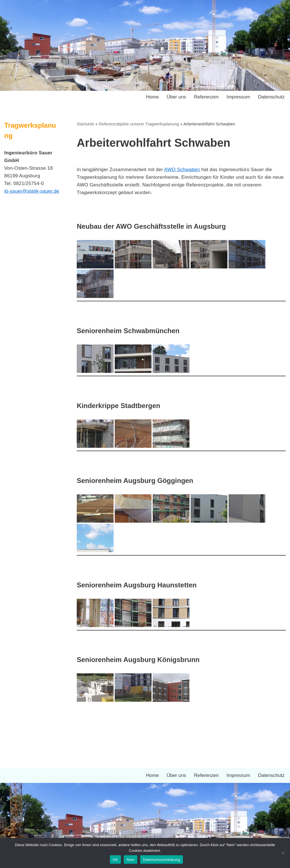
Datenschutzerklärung (162, 860)
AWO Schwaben (183, 170)
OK (115, 860)
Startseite (86, 124)
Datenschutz (271, 97)
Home (151, 97)
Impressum (238, 97)
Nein (131, 860)
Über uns (176, 97)
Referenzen (206, 97)
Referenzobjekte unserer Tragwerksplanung (139, 124)
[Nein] (283, 853)
